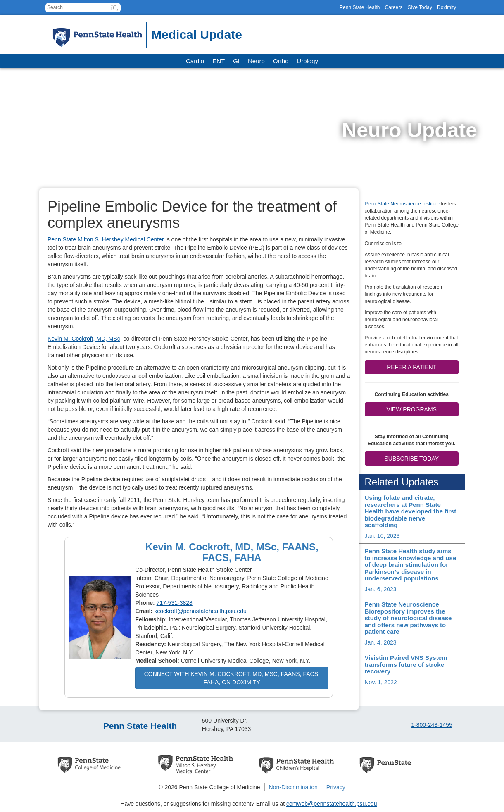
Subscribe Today (412, 459)
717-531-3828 (175, 603)
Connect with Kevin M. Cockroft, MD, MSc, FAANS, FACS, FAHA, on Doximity (232, 678)
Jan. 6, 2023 (381, 589)
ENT (219, 61)
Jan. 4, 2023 (381, 642)
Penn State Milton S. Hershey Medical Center (106, 239)
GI (236, 61)
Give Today (420, 7)
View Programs (412, 409)
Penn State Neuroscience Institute (402, 204)
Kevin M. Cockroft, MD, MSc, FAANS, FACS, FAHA (232, 552)
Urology (307, 61)
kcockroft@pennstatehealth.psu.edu (200, 611)
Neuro (256, 61)
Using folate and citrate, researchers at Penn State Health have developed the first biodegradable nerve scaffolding (411, 511)
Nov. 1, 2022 (381, 682)
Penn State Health (360, 7)
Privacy (336, 787)
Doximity (447, 7)
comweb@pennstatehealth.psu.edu (332, 804)
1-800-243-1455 (432, 725)
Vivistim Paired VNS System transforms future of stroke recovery (406, 664)
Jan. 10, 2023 (382, 536)
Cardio (195, 61)
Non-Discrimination (293, 787)
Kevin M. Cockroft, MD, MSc (84, 339)
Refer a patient (411, 367)
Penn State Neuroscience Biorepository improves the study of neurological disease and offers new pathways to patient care (408, 618)
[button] (115, 8)
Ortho (281, 61)
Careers (393, 7)
